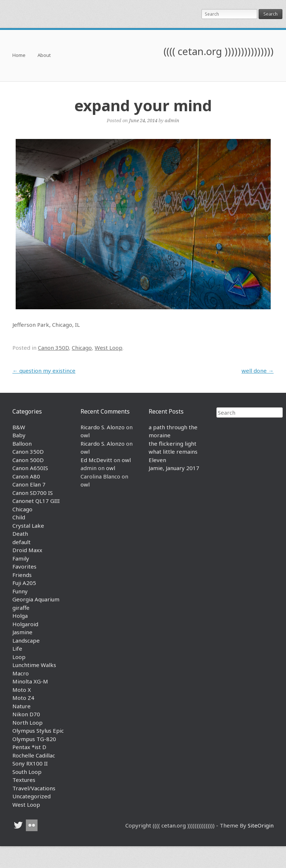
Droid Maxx (27, 550)
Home (19, 56)
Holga (20, 616)
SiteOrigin (261, 825)
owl (85, 435)
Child (19, 517)
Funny (20, 591)
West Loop (109, 348)
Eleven (157, 460)
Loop (19, 657)
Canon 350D (53, 348)
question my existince (44, 371)
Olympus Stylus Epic (38, 731)
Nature (21, 706)
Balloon (22, 443)
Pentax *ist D (29, 747)
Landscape (26, 640)
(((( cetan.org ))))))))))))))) (219, 51)
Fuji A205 (24, 583)
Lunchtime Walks (34, 665)
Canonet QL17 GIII (36, 501)
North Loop (28, 722)
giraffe (21, 608)
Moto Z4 (23, 698)
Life (17, 648)
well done (258, 371)
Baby (19, 435)
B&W (19, 427)
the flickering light (173, 443)
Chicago (82, 348)
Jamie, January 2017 (174, 468)
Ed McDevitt (96, 460)
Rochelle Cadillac (34, 755)
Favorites (24, 566)
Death (20, 534)
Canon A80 (26, 476)
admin (172, 120)
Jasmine (22, 632)
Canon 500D (28, 460)
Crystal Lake (28, 526)
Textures (24, 780)
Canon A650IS (30, 468)
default (21, 542)
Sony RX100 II (30, 763)
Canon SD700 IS (33, 493)
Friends (22, 575)
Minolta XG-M (30, 681)
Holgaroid (25, 624)
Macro (21, 673)
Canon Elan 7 (29, 484)
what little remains (173, 452)
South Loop (27, 772)
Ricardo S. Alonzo (103, 427)
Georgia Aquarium (36, 599)
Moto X (22, 690)
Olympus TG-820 (34, 739)
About (44, 56)
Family (21, 558)
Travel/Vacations (34, 788)
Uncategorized (32, 796)
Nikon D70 (26, 714)
